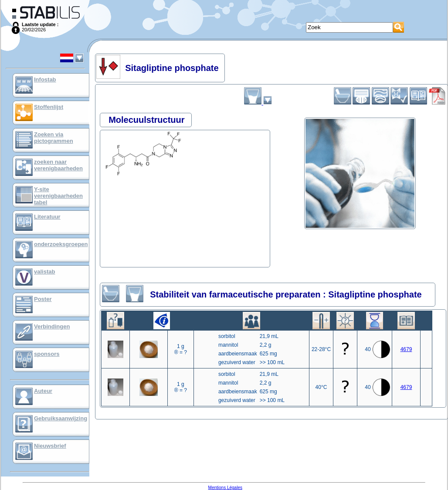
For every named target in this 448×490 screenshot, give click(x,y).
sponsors (47, 354)
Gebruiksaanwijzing (61, 418)
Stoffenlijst (49, 107)
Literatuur (47, 217)
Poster (43, 299)
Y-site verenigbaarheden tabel (58, 196)
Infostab (45, 79)
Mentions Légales (225, 488)
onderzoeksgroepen (61, 244)
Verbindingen (52, 326)
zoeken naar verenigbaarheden (58, 165)
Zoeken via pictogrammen (54, 138)
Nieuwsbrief (50, 446)
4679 (406, 349)
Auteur (43, 391)
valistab (44, 272)
